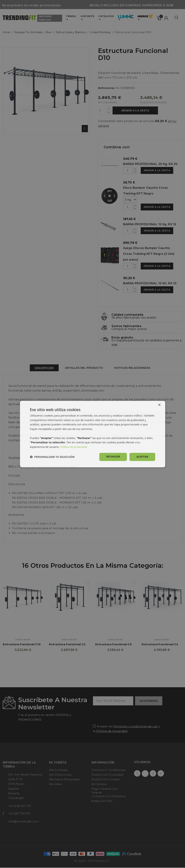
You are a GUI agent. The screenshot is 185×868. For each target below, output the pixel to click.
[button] (52, 457)
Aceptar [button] (142, 457)
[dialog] (93, 434)
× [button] (159, 405)
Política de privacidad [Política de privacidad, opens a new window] (74, 447)
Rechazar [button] (113, 456)
